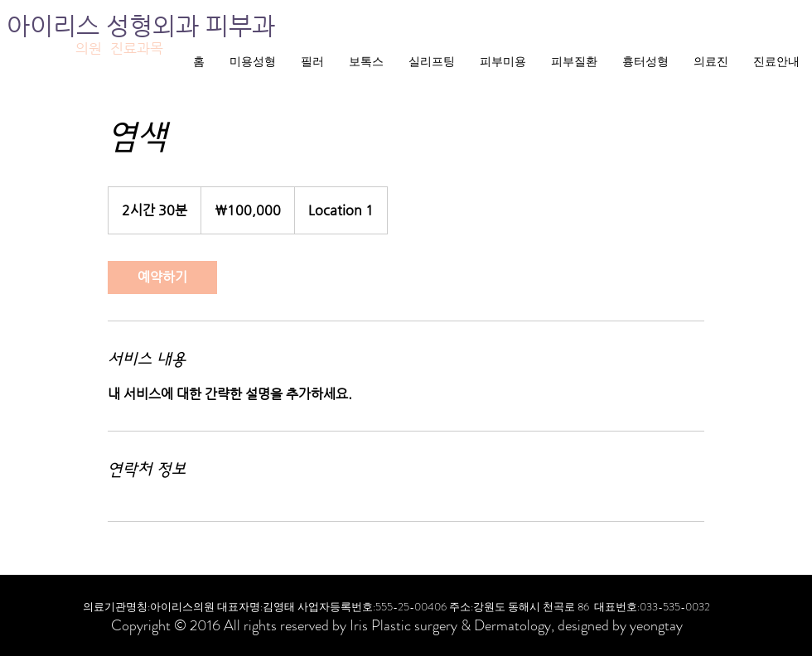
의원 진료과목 (119, 48)
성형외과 (156, 25)
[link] (162, 277)
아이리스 (56, 25)
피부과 (240, 25)
